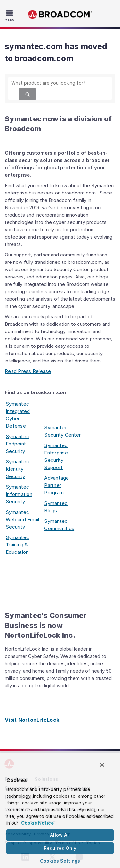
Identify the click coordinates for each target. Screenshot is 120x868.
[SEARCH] (60, 83)
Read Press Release (28, 371)
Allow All (60, 835)
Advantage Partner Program (56, 485)
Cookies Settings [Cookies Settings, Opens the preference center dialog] (60, 861)
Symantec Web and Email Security (22, 519)
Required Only (60, 848)
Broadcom (60, 15)
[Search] (28, 94)
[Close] (102, 765)
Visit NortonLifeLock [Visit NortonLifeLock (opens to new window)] (32, 720)
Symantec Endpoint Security (17, 444)
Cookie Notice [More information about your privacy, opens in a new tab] (37, 823)
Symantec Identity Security (17, 469)
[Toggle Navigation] (10, 15)
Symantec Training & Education (17, 545)
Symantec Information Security (19, 494)
